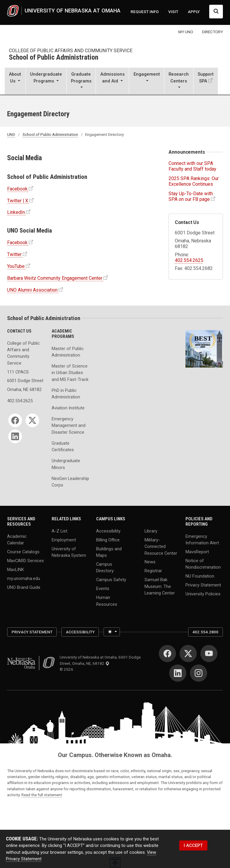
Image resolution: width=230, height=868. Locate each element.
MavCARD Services (26, 561)
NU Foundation (200, 576)
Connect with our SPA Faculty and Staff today (192, 166)
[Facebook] (15, 420)
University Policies (203, 594)
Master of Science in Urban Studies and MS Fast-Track (70, 373)
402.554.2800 (205, 632)
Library (151, 531)
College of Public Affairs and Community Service (71, 51)
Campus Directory (105, 567)
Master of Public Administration (68, 352)
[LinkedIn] (15, 436)
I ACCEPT (193, 845)
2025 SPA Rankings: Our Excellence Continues (194, 181)
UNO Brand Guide (24, 587)
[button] (15, 81)
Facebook (17, 189)
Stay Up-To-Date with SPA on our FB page (191, 196)
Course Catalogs (23, 552)
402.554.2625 (189, 260)
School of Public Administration (54, 58)
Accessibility (108, 531)
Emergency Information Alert (202, 539)
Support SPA (206, 77)
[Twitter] (32, 420)
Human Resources (107, 601)
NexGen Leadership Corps (70, 482)
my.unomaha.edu (24, 578)
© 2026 (67, 669)
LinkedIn (16, 212)
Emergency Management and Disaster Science (69, 426)
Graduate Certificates (63, 446)
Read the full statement (42, 795)
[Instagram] (199, 673)
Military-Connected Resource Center (161, 547)
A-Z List (60, 531)
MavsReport (197, 552)
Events (103, 589)
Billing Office (108, 540)
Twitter (14, 254)
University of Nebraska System (69, 552)
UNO (11, 134)
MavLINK (16, 570)
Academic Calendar (17, 539)
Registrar (153, 571)
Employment (64, 540)
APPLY (194, 12)
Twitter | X (18, 201)
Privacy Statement (203, 585)
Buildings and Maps (109, 552)
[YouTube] (209, 654)
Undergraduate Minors (66, 464)
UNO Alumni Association (32, 290)
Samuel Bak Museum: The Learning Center (160, 586)
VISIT (173, 12)
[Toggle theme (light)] (112, 632)
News (150, 562)
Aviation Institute (68, 408)
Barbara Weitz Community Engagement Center (55, 278)
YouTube (16, 266)
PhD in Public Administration (66, 394)
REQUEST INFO (145, 12)
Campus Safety (111, 580)
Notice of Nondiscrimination (203, 564)
